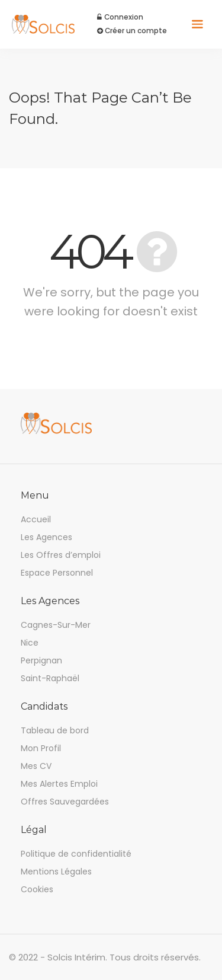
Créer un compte (132, 31)
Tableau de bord (55, 730)
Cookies (37, 889)
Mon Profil (41, 748)
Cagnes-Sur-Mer (56, 625)
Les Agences (46, 537)
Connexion (120, 17)
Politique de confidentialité (76, 854)
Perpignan (41, 660)
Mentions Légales (56, 872)
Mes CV (36, 766)
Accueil (36, 519)
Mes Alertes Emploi (59, 784)
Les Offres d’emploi (61, 555)
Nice (30, 643)
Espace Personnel (57, 573)
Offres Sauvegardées (65, 802)
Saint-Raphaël (50, 678)
